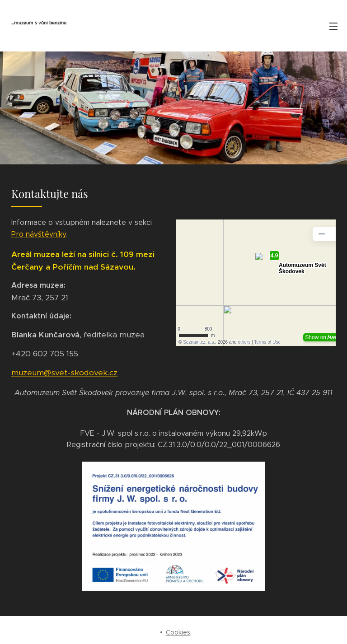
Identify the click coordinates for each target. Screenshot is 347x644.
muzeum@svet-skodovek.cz (64, 373)
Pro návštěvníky (38, 234)
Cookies (178, 632)
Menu (333, 26)
